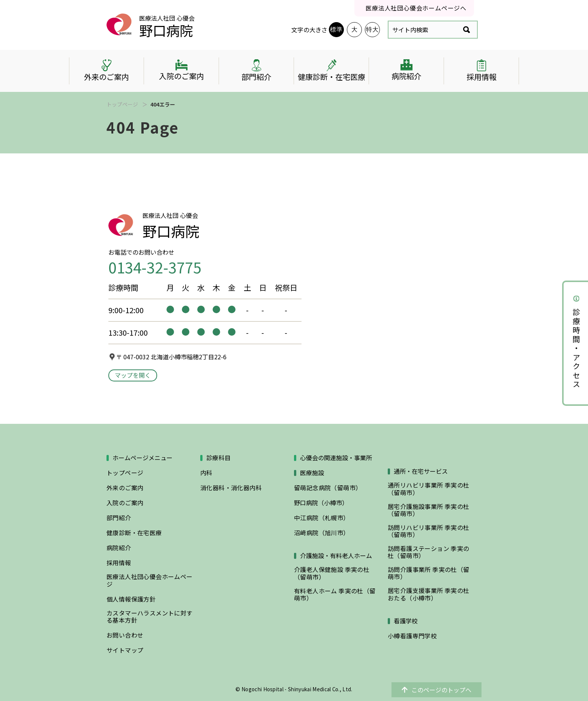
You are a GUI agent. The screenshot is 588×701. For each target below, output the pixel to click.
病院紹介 (119, 548)
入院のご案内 (125, 503)
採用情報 (119, 563)
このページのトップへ (436, 690)
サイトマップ (125, 650)
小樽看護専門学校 (412, 636)
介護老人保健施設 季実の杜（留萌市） (332, 573)
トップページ (122, 104)
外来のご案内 (125, 488)
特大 (372, 29)
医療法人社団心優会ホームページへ (416, 8)
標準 (336, 29)
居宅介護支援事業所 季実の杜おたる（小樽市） (429, 594)
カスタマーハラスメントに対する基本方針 (150, 617)
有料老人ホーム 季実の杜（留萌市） (335, 594)
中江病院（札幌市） (322, 518)
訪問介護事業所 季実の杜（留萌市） (429, 573)
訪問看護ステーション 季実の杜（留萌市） (429, 552)
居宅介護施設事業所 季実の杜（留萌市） (429, 510)
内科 (206, 473)
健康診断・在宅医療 (134, 533)
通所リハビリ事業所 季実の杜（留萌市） (429, 489)
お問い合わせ (125, 635)
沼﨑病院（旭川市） (322, 533)
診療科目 (219, 458)
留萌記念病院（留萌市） (328, 488)
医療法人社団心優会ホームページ (150, 580)
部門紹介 (119, 518)
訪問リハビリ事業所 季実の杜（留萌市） (429, 531)
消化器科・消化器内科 (231, 488)
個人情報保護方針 (131, 599)
